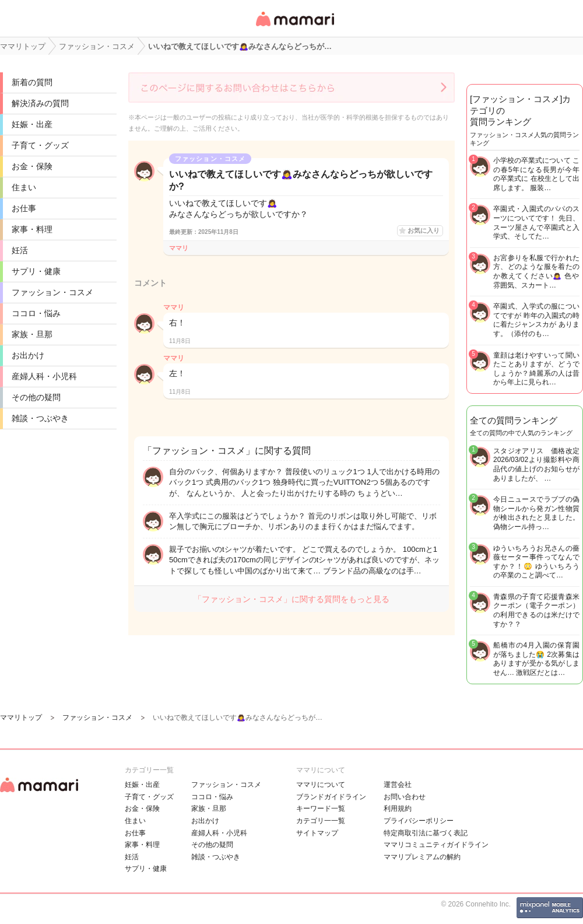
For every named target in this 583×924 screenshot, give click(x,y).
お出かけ (28, 355)
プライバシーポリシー (419, 821)
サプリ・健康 (36, 271)
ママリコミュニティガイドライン (436, 845)
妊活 (20, 250)
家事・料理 (32, 229)
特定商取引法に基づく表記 (426, 833)
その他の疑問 (36, 397)
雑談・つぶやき (40, 418)
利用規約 (398, 808)
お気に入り (424, 230)
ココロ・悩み (36, 313)
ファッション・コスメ (52, 292)
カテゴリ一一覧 (321, 821)
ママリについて (321, 785)
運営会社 (398, 785)
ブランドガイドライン (331, 797)
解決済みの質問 (40, 103)
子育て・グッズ (40, 145)
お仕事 (24, 208)
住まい (24, 187)
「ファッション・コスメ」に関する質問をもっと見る (291, 599)
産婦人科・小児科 (44, 376)
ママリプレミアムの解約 (422, 857)
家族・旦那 (32, 334)
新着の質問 (32, 82)
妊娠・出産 (32, 124)
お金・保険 (32, 166)
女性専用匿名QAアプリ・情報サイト (294, 27)
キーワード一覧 (321, 808)
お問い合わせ (405, 797)
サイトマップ (317, 833)
